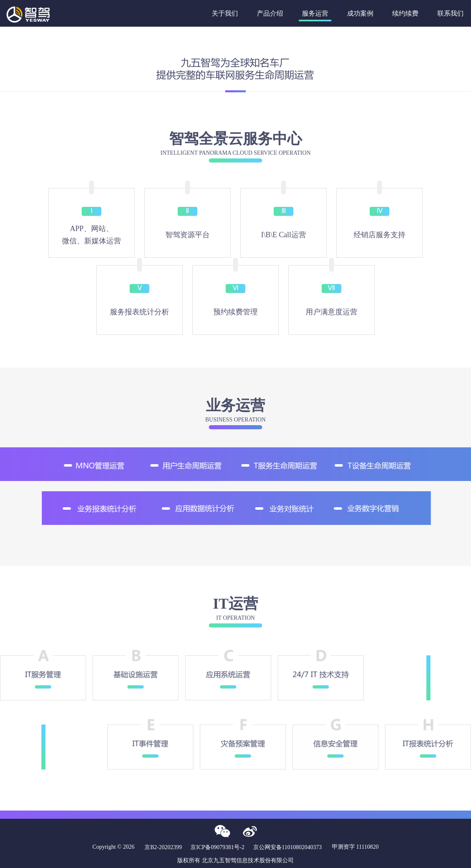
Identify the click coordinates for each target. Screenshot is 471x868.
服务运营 (315, 13)
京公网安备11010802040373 (287, 847)
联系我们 (450, 13)
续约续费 (405, 13)
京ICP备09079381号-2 (217, 847)
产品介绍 (270, 13)
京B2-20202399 (163, 847)
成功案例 (360, 13)
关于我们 (225, 13)
